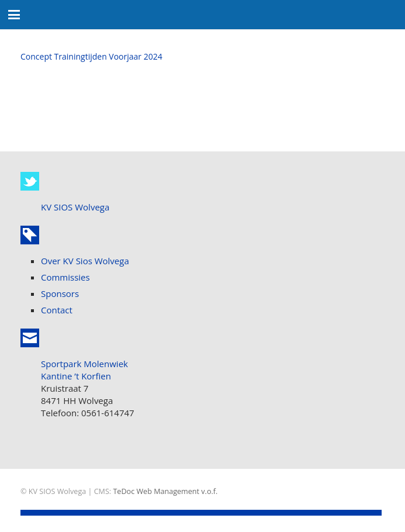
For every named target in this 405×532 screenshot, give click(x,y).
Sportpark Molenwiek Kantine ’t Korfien (84, 370)
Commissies (65, 277)
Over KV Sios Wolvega (85, 261)
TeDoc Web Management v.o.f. (165, 491)
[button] (14, 15)
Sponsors (60, 293)
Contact (57, 310)
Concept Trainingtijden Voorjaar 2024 (91, 56)
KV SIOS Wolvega (75, 207)
